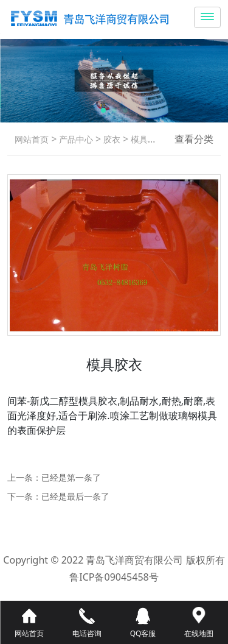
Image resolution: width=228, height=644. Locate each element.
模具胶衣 (147, 139)
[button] (103, 110)
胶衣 (111, 139)
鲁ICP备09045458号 (114, 577)
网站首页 (32, 139)
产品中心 (75, 139)
